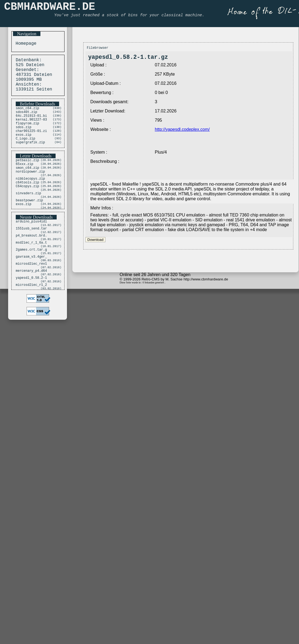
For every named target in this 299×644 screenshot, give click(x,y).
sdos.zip (24, 138)
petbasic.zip (27, 175)
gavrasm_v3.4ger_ (31, 288)
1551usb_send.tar (31, 254)
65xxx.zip (25, 179)
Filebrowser (97, 48)
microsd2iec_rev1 (31, 296)
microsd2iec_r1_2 (31, 321)
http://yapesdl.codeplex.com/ (182, 132)
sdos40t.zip (26, 120)
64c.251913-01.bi (31, 124)
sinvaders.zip (28, 215)
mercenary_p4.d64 (31, 305)
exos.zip (24, 148)
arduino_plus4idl (31, 246)
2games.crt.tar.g (31, 279)
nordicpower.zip (30, 189)
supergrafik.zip (30, 157)
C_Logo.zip (25, 152)
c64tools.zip (27, 202)
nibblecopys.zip (30, 197)
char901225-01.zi (31, 143)
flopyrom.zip (27, 134)
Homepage (25, 44)
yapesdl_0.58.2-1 (31, 313)
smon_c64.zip (27, 115)
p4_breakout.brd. (31, 263)
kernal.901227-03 (31, 129)
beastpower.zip (29, 223)
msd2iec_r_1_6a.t (31, 271)
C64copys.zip (27, 206)
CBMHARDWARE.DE (50, 8)
